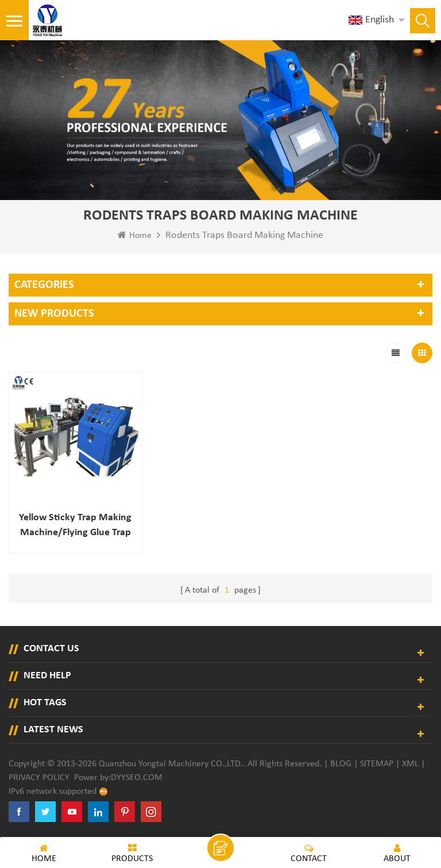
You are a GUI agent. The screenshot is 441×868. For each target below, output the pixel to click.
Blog (341, 764)
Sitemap (377, 764)
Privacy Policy (39, 778)
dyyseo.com (137, 778)
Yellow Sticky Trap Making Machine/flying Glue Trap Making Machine (75, 526)
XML (410, 764)
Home (135, 235)
